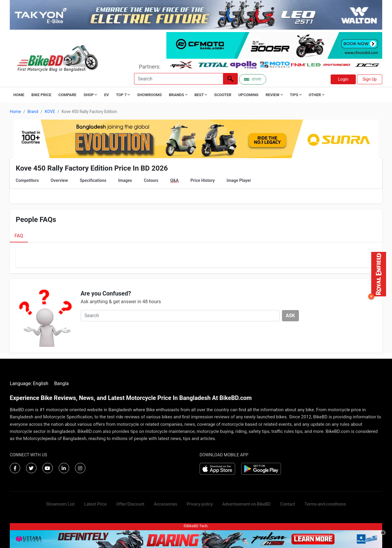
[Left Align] (230, 79)
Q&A (174, 180)
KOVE (50, 112)
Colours (151, 180)
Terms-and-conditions (325, 504)
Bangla (62, 383)
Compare (67, 95)
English (41, 383)
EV (106, 95)
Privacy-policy (200, 504)
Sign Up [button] (370, 79)
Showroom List (60, 504)
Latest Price (95, 504)
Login (343, 79)
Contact (288, 504)
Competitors (27, 180)
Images (125, 180)
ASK (290, 316)
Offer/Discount (130, 504)
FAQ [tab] (19, 236)
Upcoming (248, 95)
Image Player (239, 180)
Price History (203, 180)
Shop (90, 95)
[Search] (179, 79)
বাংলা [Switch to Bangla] (253, 79)
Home (19, 95)
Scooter (223, 95)
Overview (59, 180)
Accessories (166, 504)
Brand (33, 112)
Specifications (93, 180)
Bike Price (41, 95)
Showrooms (149, 95)
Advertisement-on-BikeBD (247, 504)
